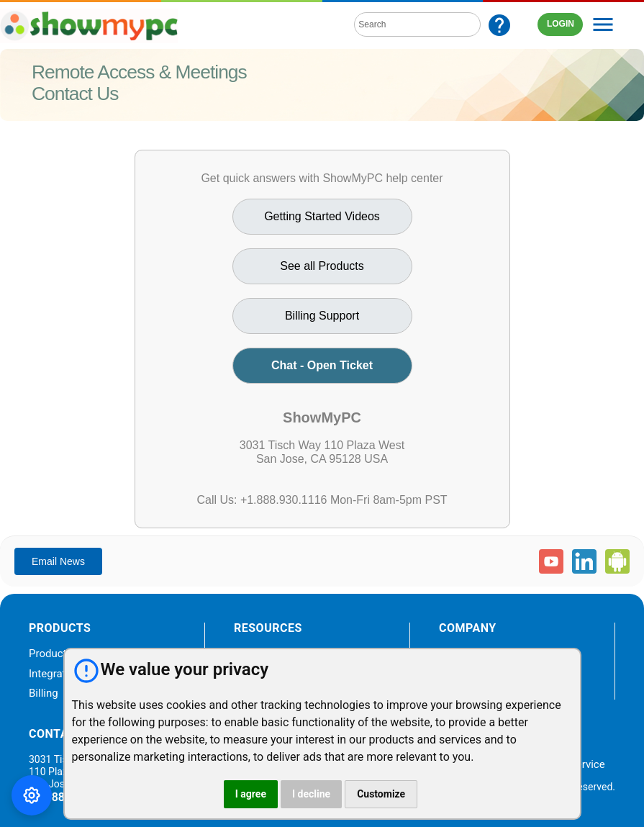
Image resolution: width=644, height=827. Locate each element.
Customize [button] (381, 794)
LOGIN (561, 24)
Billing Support (322, 316)
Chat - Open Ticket (322, 365)
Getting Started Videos (322, 216)
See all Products (322, 266)
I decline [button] (311, 794)
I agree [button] (251, 794)
